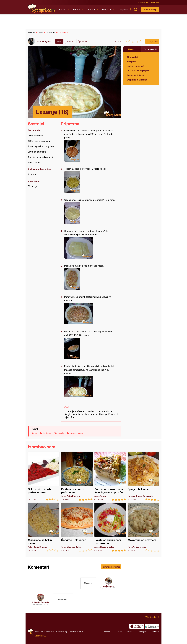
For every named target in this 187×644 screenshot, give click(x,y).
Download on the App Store (137, 626)
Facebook (107, 632)
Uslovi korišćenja (61, 632)
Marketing (72, 632)
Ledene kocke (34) (135, 66)
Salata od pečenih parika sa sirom (44, 476)
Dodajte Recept (150, 9)
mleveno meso (76, 433)
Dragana (46, 41)
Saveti (91, 9)
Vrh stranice (151, 617)
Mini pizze (132, 62)
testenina (47, 433)
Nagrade (124, 9)
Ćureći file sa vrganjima (138, 71)
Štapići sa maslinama (137, 80)
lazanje (61, 433)
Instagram (143, 632)
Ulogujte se (155, 2)
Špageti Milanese (143, 476)
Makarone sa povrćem (143, 527)
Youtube (130, 632)
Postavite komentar (111, 567)
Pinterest (155, 632)
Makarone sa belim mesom (44, 527)
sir (36, 433)
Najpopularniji (150, 49)
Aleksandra (109, 586)
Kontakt (80, 632)
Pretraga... (135, 10)
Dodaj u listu (152, 41)
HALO (44, 636)
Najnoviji (132, 49)
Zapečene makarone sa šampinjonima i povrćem (110, 476)
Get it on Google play (152, 626)
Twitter (119, 632)
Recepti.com (42, 9)
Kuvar (62, 9)
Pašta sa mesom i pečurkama (77, 476)
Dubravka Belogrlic (40, 602)
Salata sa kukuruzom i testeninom (110, 527)
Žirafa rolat (132, 57)
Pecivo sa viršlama (136, 75)
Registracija (143, 2)
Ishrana (77, 9)
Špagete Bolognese (77, 527)
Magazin (107, 9)
